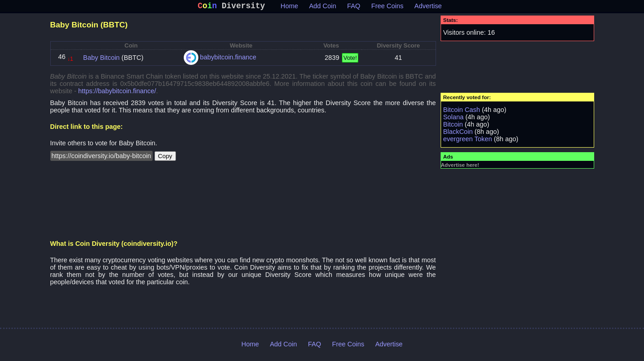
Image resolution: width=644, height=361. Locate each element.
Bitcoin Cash (462, 111)
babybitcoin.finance (228, 59)
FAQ (354, 8)
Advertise (428, 8)
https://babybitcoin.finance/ (117, 93)
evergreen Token (468, 141)
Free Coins (387, 8)
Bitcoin (453, 126)
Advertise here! (460, 167)
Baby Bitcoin (101, 59)
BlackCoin (458, 133)
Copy (165, 158)
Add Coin (322, 8)
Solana (454, 119)
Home (289, 8)
